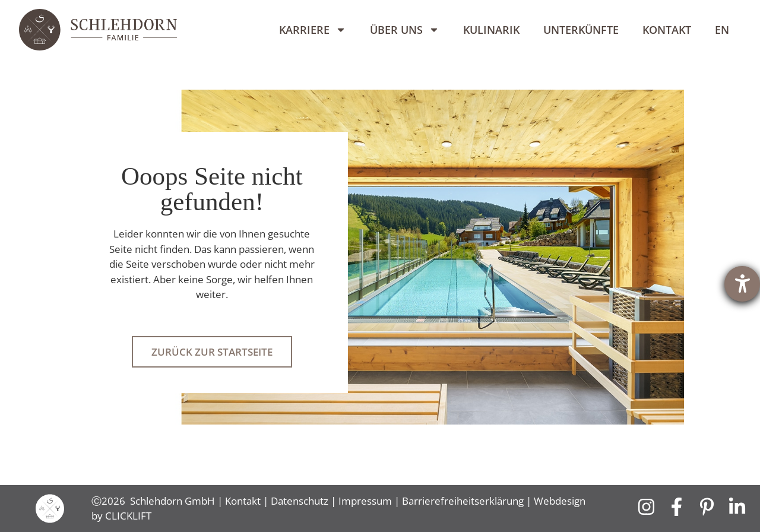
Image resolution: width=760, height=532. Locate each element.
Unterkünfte (581, 30)
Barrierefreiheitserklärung (463, 501)
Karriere (313, 30)
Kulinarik (491, 30)
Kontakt (667, 30)
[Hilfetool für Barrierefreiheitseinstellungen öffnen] (742, 284)
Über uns (405, 30)
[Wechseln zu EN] (722, 30)
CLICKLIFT (128, 516)
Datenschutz (300, 501)
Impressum (365, 501)
